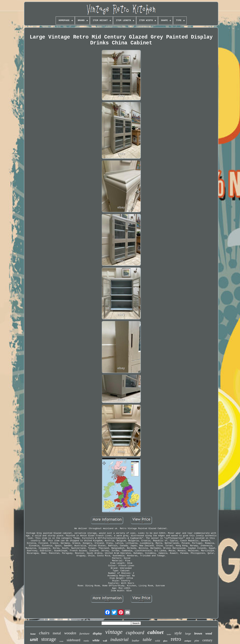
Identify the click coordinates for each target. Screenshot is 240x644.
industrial (119, 639)
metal (57, 633)
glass (165, 641)
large (188, 634)
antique (188, 641)
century (207, 640)
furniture (84, 634)
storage (49, 639)
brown (198, 633)
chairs (44, 633)
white (96, 640)
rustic (86, 641)
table (147, 639)
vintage (114, 632)
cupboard (135, 632)
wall (105, 641)
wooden (70, 633)
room (61, 641)
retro (176, 639)
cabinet (155, 632)
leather (136, 641)
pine (197, 641)
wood (209, 633)
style (178, 633)
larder (169, 634)
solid (157, 641)
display (97, 633)
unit (34, 639)
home (33, 634)
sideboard (73, 640)
